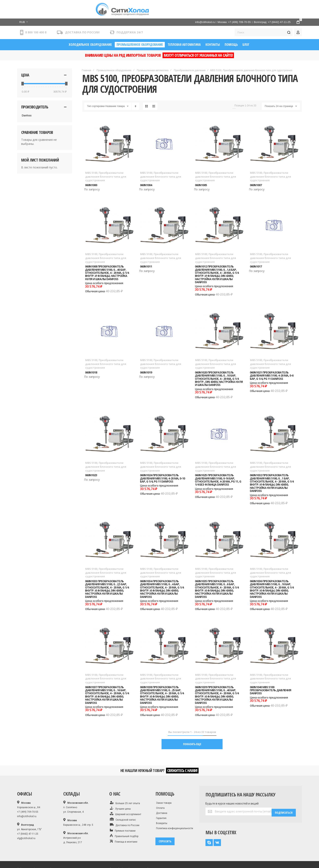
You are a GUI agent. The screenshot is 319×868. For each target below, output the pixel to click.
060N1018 (91, 356)
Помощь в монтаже (124, 826)
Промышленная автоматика (153, 54)
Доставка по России (125, 809)
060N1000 (91, 168)
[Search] (289, 15)
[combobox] (264, 15)
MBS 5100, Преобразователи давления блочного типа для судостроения (106, 160)
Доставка (162, 798)
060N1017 (256, 250)
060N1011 (146, 250)
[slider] (22, 67)
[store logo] (48, 11)
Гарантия (161, 803)
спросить (165, 826)
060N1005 (201, 168)
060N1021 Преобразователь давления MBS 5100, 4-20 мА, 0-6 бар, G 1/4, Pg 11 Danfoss (272, 359)
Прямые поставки (123, 815)
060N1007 (256, 168)
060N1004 (146, 168)
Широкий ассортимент (126, 798)
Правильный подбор (124, 820)
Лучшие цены (120, 793)
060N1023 (91, 459)
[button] (84, 4)
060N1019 (146, 356)
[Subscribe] (284, 796)
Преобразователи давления (190, 54)
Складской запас (123, 804)
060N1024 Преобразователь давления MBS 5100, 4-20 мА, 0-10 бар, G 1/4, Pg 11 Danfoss (162, 462)
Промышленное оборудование (114, 54)
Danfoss (27, 99)
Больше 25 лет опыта (125, 787)
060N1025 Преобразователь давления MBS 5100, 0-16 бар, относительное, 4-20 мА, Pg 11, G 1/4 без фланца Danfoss (218, 463)
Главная (86, 54)
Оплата (160, 793)
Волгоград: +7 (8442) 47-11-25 (272, 4)
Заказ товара (164, 787)
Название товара (115, 90)
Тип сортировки (96, 90)
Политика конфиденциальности (175, 813)
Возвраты (162, 808)
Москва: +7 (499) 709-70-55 (234, 4)
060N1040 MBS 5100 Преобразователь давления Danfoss (270, 674)
